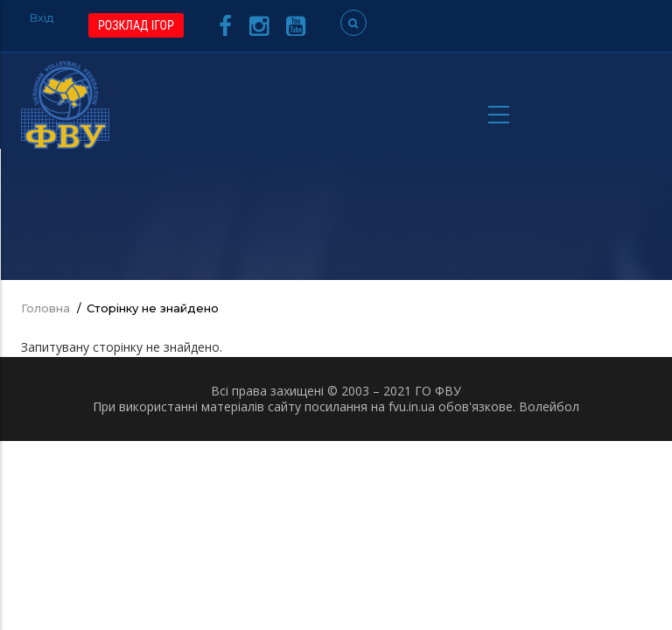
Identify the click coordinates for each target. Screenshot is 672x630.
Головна (45, 308)
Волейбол (549, 406)
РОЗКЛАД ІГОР (136, 25)
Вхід (42, 17)
